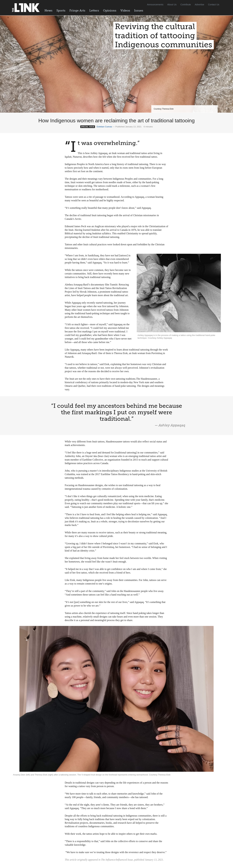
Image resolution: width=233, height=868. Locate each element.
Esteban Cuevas (104, 127)
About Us (172, 5)
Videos (125, 11)
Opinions (110, 11)
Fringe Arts (77, 11)
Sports (61, 11)
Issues (139, 11)
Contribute (186, 5)
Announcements (155, 5)
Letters (94, 11)
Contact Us (214, 5)
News (48, 11)
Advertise (200, 5)
